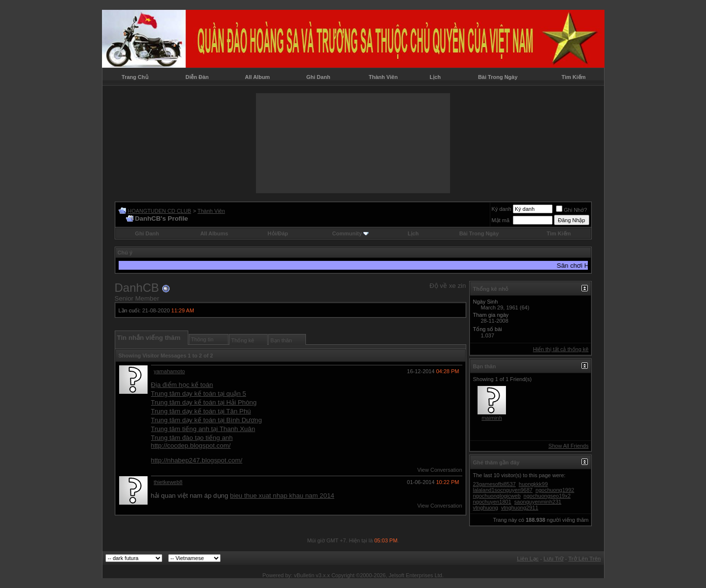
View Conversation (440, 470)
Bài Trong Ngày (498, 77)
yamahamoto (170, 371)
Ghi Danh (318, 77)
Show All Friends (569, 446)
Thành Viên (383, 77)
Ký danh (502, 209)
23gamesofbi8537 (494, 484)
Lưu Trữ (554, 559)
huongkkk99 (533, 484)
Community (351, 233)
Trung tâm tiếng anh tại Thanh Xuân (203, 429)
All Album (257, 77)
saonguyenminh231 (538, 502)
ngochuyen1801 (492, 502)
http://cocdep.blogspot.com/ (191, 446)
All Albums (214, 233)
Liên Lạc (528, 559)
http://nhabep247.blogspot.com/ (197, 460)
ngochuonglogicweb (497, 496)
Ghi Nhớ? (571, 210)
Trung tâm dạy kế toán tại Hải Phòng (204, 402)
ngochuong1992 (555, 490)
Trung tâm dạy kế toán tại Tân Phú (201, 411)
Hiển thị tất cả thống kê (561, 349)
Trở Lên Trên (584, 559)
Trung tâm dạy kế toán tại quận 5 (199, 394)
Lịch (435, 77)
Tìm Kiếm (573, 77)
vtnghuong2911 (520, 508)
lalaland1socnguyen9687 (503, 490)
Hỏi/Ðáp (278, 233)
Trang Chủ (135, 77)
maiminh (492, 418)
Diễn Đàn (197, 77)
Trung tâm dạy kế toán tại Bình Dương (207, 420)
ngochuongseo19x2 (547, 496)
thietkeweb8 (168, 482)
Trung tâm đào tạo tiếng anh (192, 438)
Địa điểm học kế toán (182, 385)
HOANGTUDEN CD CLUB (159, 211)
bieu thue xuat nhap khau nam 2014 (282, 496)
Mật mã (501, 220)
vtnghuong (486, 508)
